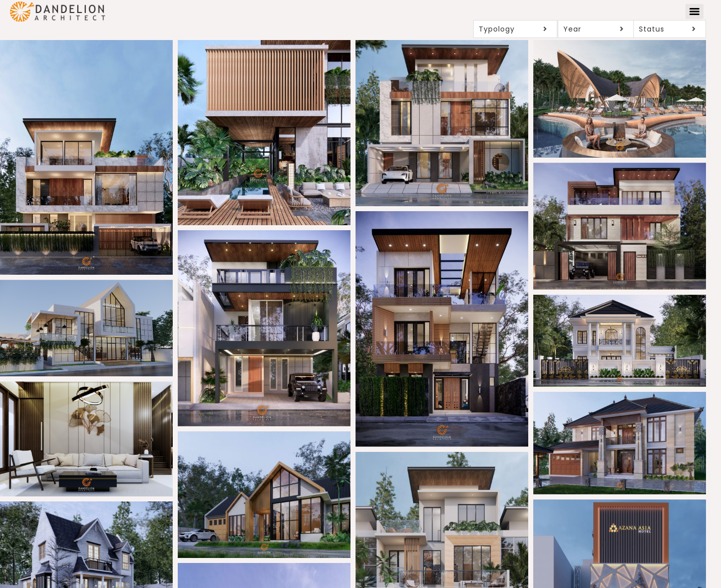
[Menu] (694, 12)
